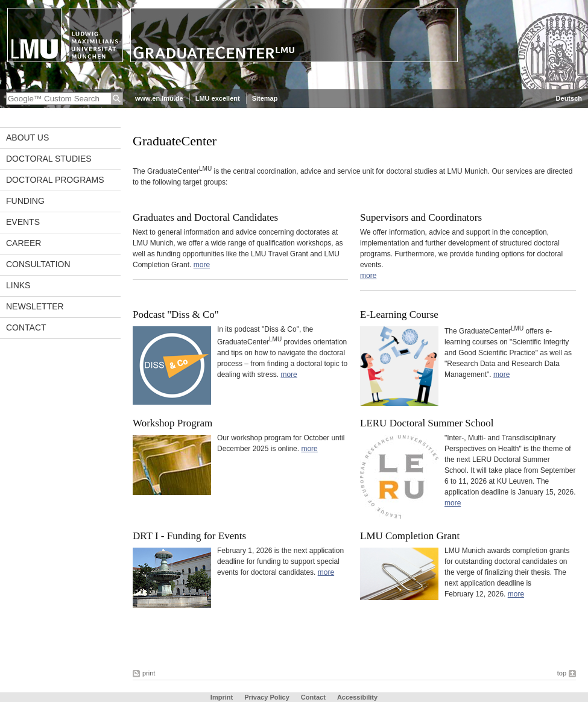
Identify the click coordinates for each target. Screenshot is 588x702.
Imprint (222, 697)
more (202, 265)
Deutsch (569, 98)
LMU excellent (218, 98)
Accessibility (357, 697)
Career (24, 243)
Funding (25, 201)
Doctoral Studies (49, 159)
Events (23, 222)
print (149, 673)
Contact (26, 327)
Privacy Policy (267, 697)
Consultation (38, 264)
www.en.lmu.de (159, 98)
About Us (27, 138)
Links (18, 285)
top (562, 673)
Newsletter (35, 306)
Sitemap (265, 98)
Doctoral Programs (55, 180)
